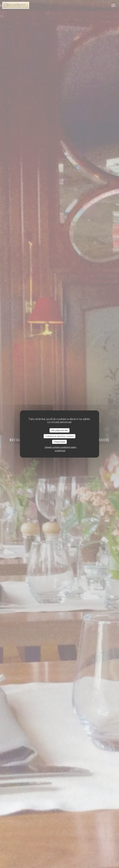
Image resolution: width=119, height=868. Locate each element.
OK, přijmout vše (59, 430)
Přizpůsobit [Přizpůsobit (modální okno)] (59, 442)
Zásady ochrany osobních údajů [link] (61, 447)
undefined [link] (60, 450)
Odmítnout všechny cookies (59, 436)
